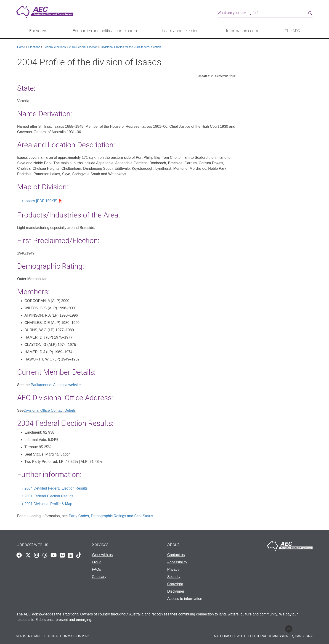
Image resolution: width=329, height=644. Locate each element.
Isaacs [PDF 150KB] (41, 201)
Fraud (97, 562)
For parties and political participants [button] (105, 31)
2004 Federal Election (83, 47)
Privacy (173, 569)
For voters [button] (38, 31)
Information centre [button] (243, 31)
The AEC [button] (292, 31)
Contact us (176, 555)
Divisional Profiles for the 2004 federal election (131, 47)
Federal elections (54, 47)
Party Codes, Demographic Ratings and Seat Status (111, 516)
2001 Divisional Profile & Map (48, 504)
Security (174, 577)
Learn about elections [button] (181, 31)
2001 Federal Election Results (49, 496)
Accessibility (177, 562)
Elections (34, 47)
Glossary (99, 577)
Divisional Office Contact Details (49, 410)
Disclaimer (176, 591)
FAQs (96, 569)
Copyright (175, 584)
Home (21, 47)
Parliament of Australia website (56, 385)
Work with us (102, 555)
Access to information (185, 599)
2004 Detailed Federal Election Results (56, 488)
